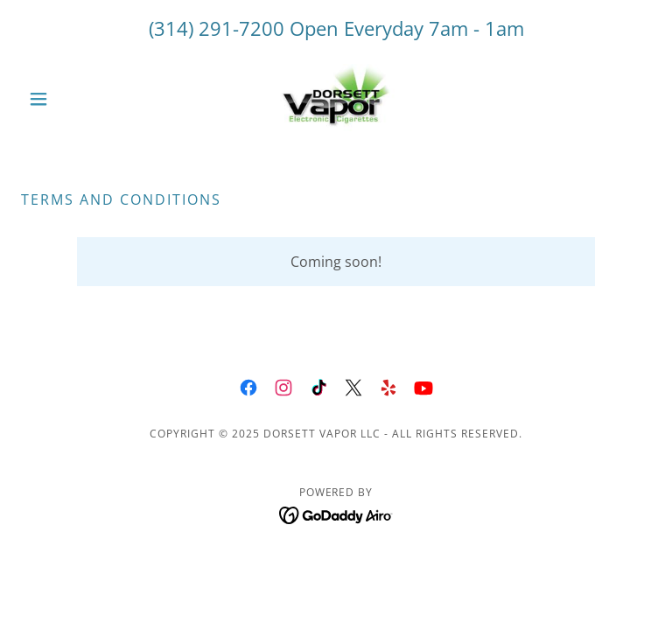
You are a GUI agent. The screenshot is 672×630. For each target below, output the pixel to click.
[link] (336, 99)
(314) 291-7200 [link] (217, 28)
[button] (68, 99)
